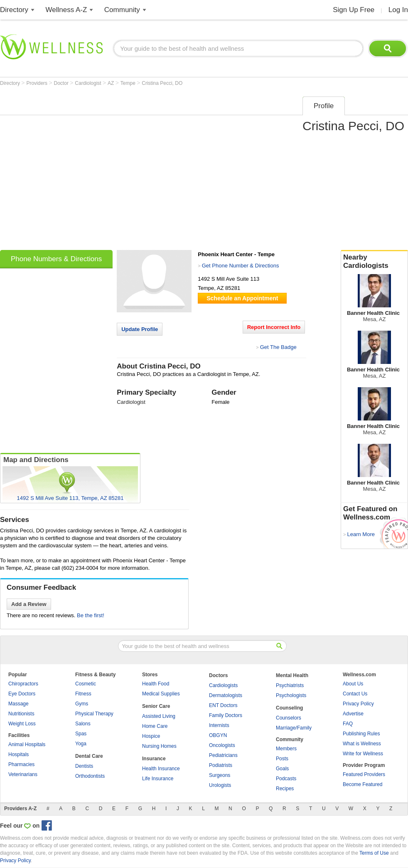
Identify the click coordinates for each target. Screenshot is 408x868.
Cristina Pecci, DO (162, 83)
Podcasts (286, 779)
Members (286, 749)
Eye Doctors (22, 694)
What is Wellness (362, 744)
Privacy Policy (358, 704)
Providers (37, 83)
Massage (18, 704)
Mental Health (292, 675)
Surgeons (220, 775)
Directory (14, 10)
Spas (81, 734)
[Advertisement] (78, 171)
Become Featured (363, 784)
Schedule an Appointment (242, 298)
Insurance (154, 759)
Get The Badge (278, 347)
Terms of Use (374, 853)
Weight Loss (22, 724)
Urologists (220, 785)
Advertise (353, 714)
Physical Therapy (94, 714)
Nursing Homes (159, 746)
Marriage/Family (294, 728)
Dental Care (89, 756)
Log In (398, 10)
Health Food (156, 684)
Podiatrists (221, 765)
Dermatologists (226, 695)
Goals (282, 769)
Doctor (62, 83)
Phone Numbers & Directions (56, 259)
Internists (219, 725)
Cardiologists (223, 685)
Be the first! (91, 615)
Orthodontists (90, 776)
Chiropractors (23, 684)
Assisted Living (159, 716)
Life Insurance (158, 779)
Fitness (83, 694)
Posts (282, 759)
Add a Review (29, 604)
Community (122, 10)
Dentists (84, 766)
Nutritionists (21, 714)
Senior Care (156, 706)
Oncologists (222, 745)
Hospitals (18, 754)
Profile (324, 106)
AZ (112, 83)
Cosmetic (86, 684)
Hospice (151, 736)
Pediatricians (223, 755)
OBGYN (218, 735)
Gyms (82, 704)
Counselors (289, 718)
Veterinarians (23, 774)
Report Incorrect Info (274, 327)
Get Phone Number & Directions (241, 266)
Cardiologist (89, 83)
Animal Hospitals (27, 744)
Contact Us (355, 694)
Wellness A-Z (66, 10)
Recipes (285, 789)
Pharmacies (21, 764)
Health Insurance (161, 769)
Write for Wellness (363, 754)
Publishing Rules (361, 734)
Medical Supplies (161, 694)
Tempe (129, 83)
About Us (353, 684)
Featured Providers (364, 774)
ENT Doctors (223, 705)
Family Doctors (226, 715)
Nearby (374, 262)
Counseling (289, 708)
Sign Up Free (354, 10)
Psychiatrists (290, 685)
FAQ (348, 724)
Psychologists (291, 695)
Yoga (81, 744)
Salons (83, 724)
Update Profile (140, 329)
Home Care (155, 726)
